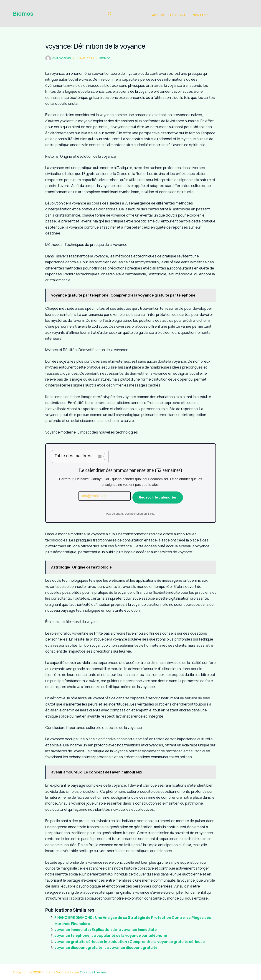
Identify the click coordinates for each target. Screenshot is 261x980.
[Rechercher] (110, 14)
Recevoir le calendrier (158, 497)
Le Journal (179, 15)
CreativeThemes (93, 972)
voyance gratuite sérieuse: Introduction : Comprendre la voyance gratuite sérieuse (130, 942)
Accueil (158, 15)
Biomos (23, 14)
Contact (200, 15)
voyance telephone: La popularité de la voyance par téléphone (111, 935)
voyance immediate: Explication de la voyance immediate (106, 930)
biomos (105, 58)
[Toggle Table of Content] (99, 456)
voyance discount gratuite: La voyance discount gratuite (106, 948)
